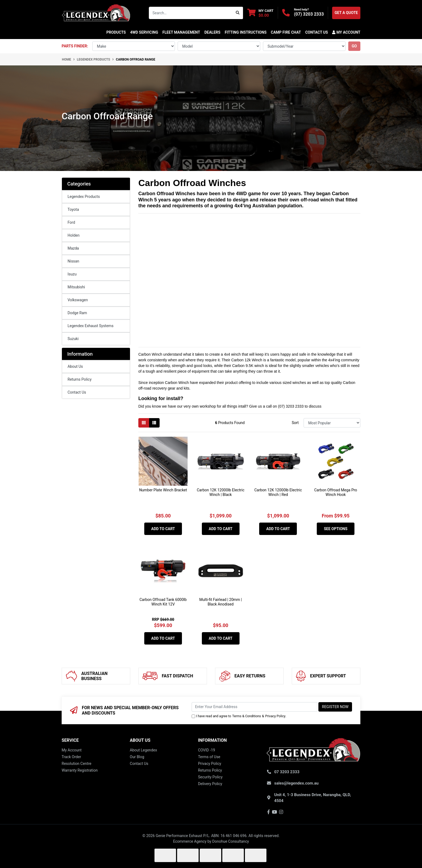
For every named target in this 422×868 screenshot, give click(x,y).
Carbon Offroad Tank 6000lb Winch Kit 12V (163, 602)
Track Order (71, 757)
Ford (71, 222)
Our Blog (137, 757)
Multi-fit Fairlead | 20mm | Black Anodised (221, 602)
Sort (295, 423)
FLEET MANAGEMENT (181, 32)
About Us (75, 366)
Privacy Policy (275, 716)
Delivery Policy (210, 784)
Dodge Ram (77, 313)
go (354, 46)
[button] (345, 32)
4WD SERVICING (144, 32)
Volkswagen (78, 300)
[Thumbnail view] (144, 423)
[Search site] (238, 13)
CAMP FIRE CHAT (286, 32)
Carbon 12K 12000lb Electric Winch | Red (278, 492)
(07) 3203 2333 (309, 14)
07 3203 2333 (287, 772)
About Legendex (143, 750)
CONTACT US (316, 32)
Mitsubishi (76, 287)
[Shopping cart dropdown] (260, 13)
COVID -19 (207, 750)
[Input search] (191, 13)
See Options (335, 529)
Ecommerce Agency (190, 841)
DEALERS (212, 32)
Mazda (73, 248)
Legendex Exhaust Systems (91, 326)
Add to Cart (163, 529)
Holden (73, 235)
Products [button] (116, 32)
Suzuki (73, 339)
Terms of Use (209, 757)
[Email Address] (255, 707)
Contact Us (77, 392)
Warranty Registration (80, 770)
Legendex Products (84, 197)
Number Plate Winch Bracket (163, 490)
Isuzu (72, 274)
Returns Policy (80, 379)
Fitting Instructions (246, 32)
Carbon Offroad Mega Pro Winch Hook (335, 492)
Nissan (73, 261)
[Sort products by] (332, 423)
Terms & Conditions (247, 716)
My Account (72, 750)
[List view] (154, 423)
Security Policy (210, 777)
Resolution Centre (76, 764)
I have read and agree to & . (239, 716)
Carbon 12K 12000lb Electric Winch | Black (221, 492)
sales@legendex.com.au (296, 783)
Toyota (73, 209)
